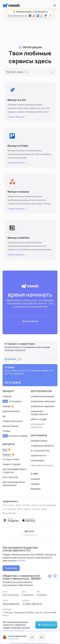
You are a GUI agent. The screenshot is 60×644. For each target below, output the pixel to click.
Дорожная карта (11, 411)
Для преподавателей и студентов (14, 471)
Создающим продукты (42, 446)
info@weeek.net (30, 535)
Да (41, 637)
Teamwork (12, 509)
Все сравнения (9, 513)
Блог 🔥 (7, 449)
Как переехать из (27, 15)
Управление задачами (42, 406)
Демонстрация (30, 321)
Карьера (35, 484)
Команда (35, 479)
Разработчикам (39, 441)
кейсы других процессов (38, 426)
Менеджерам (38, 460)
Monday (26, 505)
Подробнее (13, 639)
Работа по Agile (39, 419)
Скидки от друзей (12, 464)
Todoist (34, 505)
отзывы (6, 431)
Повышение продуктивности (39, 413)
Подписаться (46, 625)
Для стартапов (10, 477)
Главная (7, 396)
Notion (18, 505)
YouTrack (36, 509)
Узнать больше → (17, 117)
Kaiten (44, 509)
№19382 (21, 561)
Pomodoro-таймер (15, 436)
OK (32, 637)
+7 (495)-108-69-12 (32, 604)
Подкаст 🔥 (8, 454)
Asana (11, 505)
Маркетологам (38, 455)
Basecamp (52, 505)
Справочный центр (12, 421)
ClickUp (42, 505)
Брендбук (36, 489)
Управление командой (42, 396)
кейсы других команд (42, 465)
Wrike (20, 509)
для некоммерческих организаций (14, 484)
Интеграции (12, 401)
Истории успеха (11, 459)
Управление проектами (43, 401)
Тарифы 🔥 (8, 406)
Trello (5, 505)
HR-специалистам (40, 450)
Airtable (27, 509)
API (4, 416)
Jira (4, 509)
